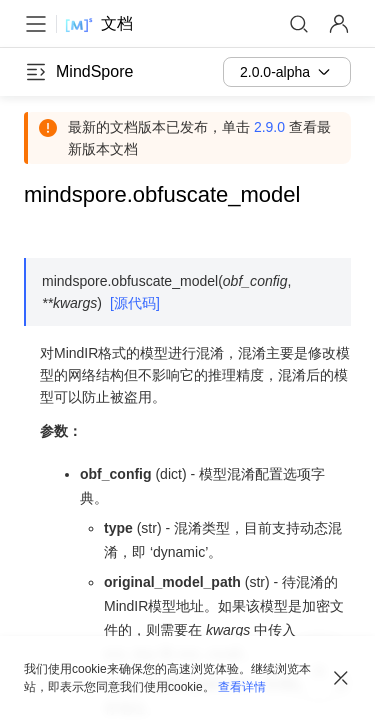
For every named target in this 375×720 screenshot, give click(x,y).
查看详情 (242, 687)
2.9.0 (269, 127)
